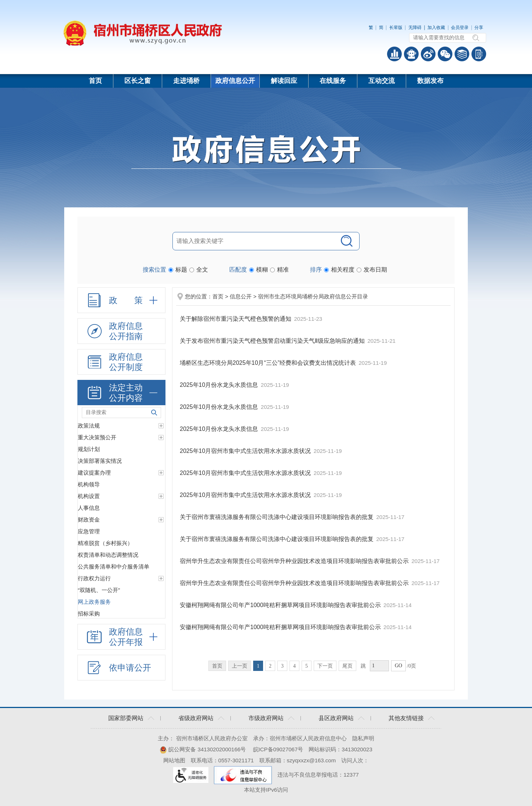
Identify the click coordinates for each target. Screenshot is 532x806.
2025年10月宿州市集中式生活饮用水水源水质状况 (246, 451)
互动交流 (382, 81)
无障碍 (415, 28)
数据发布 (430, 81)
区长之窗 (138, 81)
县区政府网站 (336, 718)
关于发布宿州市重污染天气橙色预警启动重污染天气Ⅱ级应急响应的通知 (273, 341)
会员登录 (460, 28)
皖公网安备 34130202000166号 (203, 749)
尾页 (347, 666)
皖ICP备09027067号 (278, 749)
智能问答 (411, 54)
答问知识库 (462, 54)
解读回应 (284, 81)
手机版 (479, 54)
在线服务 (333, 81)
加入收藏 (436, 28)
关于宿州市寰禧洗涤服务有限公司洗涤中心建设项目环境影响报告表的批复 (277, 517)
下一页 (325, 666)
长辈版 (396, 28)
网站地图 (174, 760)
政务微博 (428, 54)
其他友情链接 (406, 718)
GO (398, 666)
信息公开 (241, 296)
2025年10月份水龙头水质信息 (220, 385)
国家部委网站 (126, 718)
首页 (95, 81)
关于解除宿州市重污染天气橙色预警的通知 (236, 319)
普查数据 (394, 54)
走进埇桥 (186, 81)
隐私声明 (363, 738)
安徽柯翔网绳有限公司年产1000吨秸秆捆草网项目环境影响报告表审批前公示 (281, 605)
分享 (479, 28)
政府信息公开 (235, 81)
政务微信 (445, 54)
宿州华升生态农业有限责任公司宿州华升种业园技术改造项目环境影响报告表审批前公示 (295, 561)
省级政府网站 (196, 718)
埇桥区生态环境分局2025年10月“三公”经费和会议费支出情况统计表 (269, 363)
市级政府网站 (266, 718)
